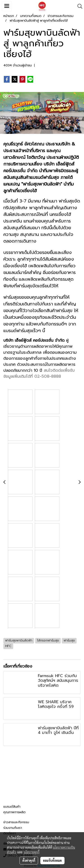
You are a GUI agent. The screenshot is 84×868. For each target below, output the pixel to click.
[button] (78, 6)
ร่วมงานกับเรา (13, 828)
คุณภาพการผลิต (14, 812)
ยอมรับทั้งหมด (52, 860)
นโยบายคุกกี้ (32, 852)
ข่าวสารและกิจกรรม (16, 822)
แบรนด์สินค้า (12, 807)
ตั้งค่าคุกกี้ (29, 860)
